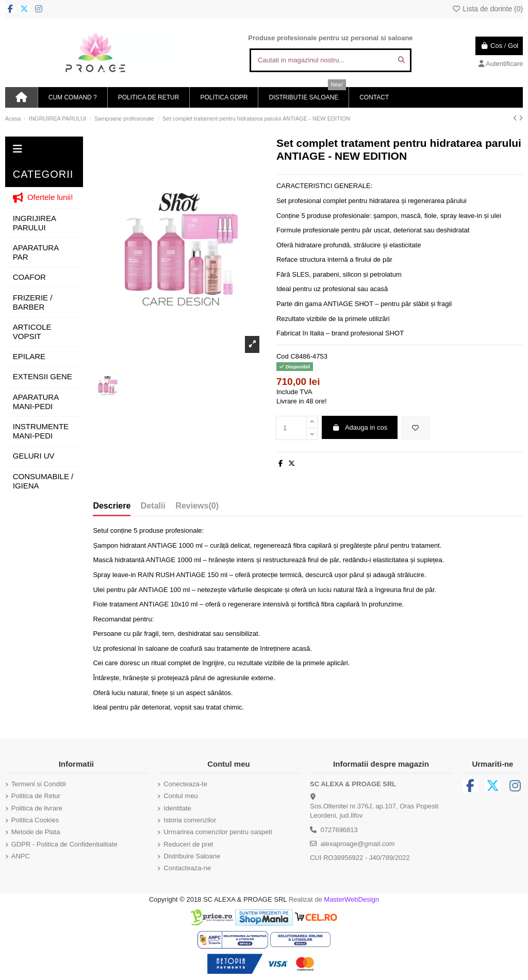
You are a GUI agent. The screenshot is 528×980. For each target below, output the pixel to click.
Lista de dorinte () (487, 9)
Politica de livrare (37, 808)
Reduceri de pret (188, 844)
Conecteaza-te (185, 784)
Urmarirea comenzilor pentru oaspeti (218, 832)
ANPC (21, 856)
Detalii (153, 506)
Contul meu (180, 796)
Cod (283, 356)
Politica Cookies (35, 820)
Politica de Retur (36, 796)
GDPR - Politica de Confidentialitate (64, 844)
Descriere (112, 506)
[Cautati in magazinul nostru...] (401, 60)
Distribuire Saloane (192, 856)
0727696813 (339, 830)
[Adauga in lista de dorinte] (416, 428)
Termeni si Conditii (39, 784)
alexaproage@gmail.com (357, 844)
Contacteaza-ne (187, 868)
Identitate (177, 808)
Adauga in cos (359, 427)
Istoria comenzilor (190, 820)
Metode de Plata (36, 832)
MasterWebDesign (351, 899)
